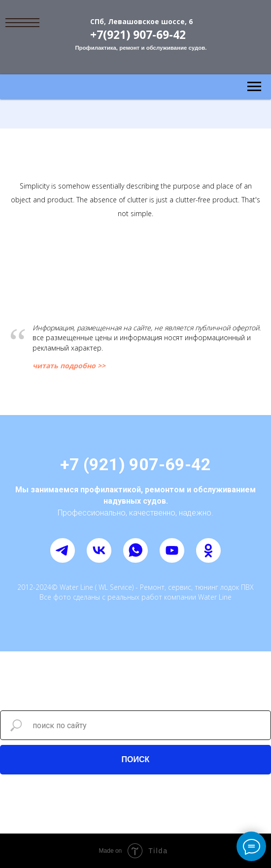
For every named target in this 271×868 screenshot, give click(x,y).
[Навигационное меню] (254, 87)
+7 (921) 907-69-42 (135, 464)
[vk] (99, 550)
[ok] (208, 550)
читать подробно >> (69, 366)
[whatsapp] (135, 550)
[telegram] (63, 550)
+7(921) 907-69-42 (138, 35)
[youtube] (172, 550)
